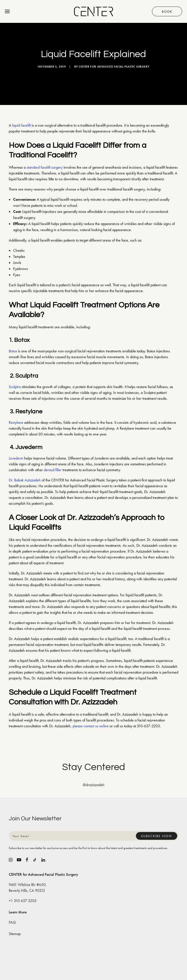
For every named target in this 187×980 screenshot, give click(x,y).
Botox (13, 351)
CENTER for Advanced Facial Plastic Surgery (114, 67)
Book (167, 12)
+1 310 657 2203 (23, 901)
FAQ (12, 922)
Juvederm (16, 458)
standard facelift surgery (45, 167)
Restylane (16, 422)
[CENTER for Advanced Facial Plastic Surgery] (93, 11)
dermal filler (53, 470)
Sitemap (15, 934)
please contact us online (91, 726)
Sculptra (15, 387)
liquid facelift (21, 125)
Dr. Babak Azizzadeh (25, 480)
